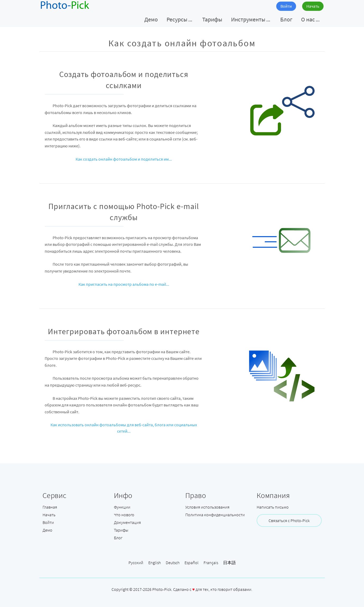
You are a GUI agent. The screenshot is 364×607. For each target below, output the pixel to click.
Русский (136, 563)
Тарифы (121, 530)
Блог (118, 538)
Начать (313, 6)
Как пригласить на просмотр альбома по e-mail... (124, 284)
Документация (127, 522)
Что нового (124, 515)
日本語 (229, 563)
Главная (50, 507)
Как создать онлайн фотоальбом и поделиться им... (124, 159)
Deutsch (173, 563)
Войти (286, 6)
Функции (122, 507)
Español (192, 563)
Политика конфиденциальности (215, 515)
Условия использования (207, 507)
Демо (47, 530)
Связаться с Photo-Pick (289, 520)
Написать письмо (273, 507)
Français (211, 563)
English (155, 563)
